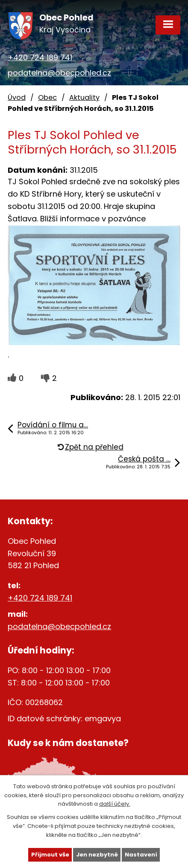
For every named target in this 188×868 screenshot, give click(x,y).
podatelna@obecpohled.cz (59, 73)
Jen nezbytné (97, 855)
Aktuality (84, 97)
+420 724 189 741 (40, 57)
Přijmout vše (50, 855)
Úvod (17, 97)
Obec (47, 97)
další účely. (115, 804)
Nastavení (141, 855)
